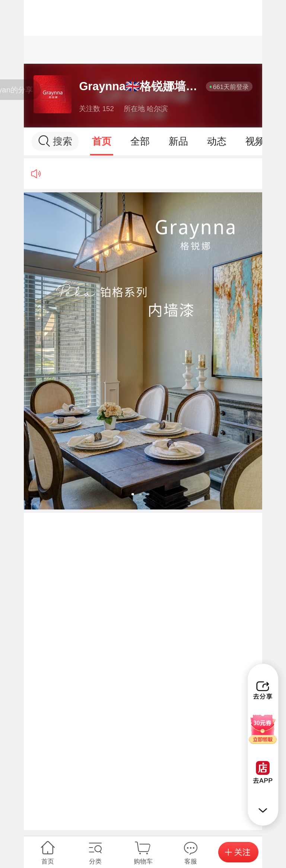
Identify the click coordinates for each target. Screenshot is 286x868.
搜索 (55, 141)
